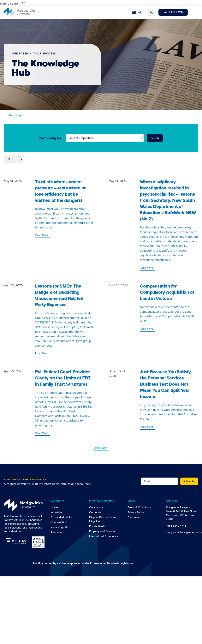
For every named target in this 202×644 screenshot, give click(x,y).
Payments (56, 532)
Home (54, 507)
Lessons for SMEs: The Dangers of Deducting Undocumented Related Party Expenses (59, 295)
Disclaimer (134, 517)
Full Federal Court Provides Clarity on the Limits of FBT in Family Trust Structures (63, 378)
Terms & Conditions (139, 507)
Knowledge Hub (60, 527)
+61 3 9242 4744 (176, 526)
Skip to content (13, 3)
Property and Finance (102, 531)
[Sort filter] (14, 159)
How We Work (59, 522)
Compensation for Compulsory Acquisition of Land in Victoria (167, 292)
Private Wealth (98, 526)
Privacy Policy (136, 512)
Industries (57, 512)
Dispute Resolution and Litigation (103, 519)
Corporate (95, 512)
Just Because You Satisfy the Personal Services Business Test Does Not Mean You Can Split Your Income (165, 384)
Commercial (96, 507)
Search (155, 138)
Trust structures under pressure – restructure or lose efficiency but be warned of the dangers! (60, 191)
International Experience (104, 536)
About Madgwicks (61, 517)
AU (140, 12)
